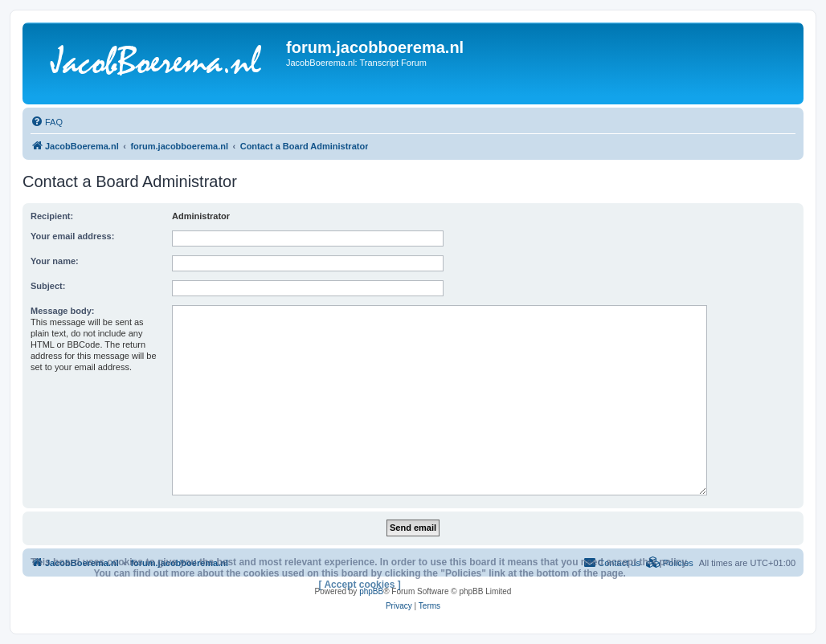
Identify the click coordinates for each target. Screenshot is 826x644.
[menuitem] (47, 122)
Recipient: (52, 216)
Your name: (55, 261)
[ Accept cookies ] (360, 585)
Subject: (48, 286)
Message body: (62, 311)
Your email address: (72, 236)
